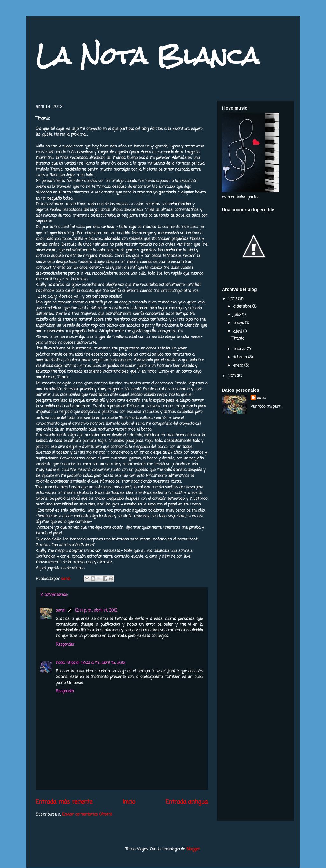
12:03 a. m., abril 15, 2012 (103, 663)
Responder (65, 644)
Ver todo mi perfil (266, 407)
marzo (240, 349)
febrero (241, 357)
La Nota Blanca (147, 56)
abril (238, 332)
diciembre (243, 306)
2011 (233, 376)
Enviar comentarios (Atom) (87, 814)
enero (239, 366)
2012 (233, 299)
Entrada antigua (187, 802)
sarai (60, 610)
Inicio (129, 802)
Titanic (238, 339)
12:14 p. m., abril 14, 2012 (96, 610)
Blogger (193, 849)
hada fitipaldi (67, 663)
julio (238, 315)
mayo (239, 323)
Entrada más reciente (64, 802)
